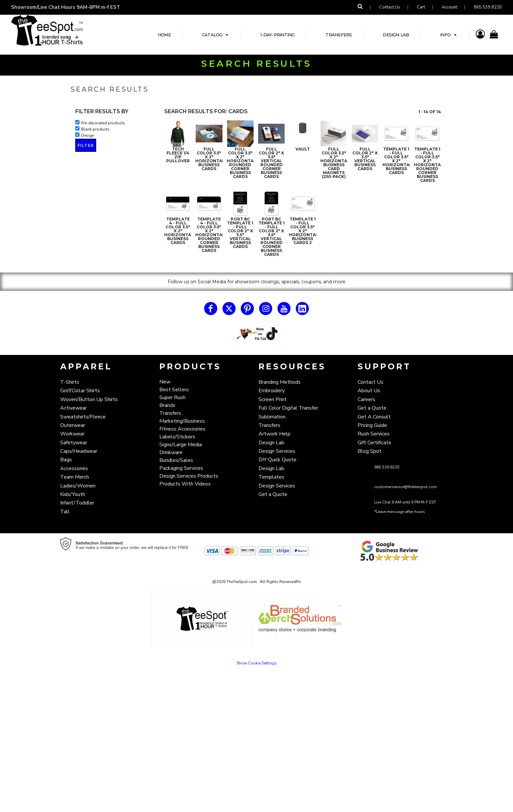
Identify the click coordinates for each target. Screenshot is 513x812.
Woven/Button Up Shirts (89, 399)
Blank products (95, 129)
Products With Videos (185, 484)
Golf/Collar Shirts (80, 391)
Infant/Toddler (77, 503)
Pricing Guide (372, 425)
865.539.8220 (488, 7)
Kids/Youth (73, 494)
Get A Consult (374, 417)
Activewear (73, 408)
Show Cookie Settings (257, 663)
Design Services (277, 451)
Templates (271, 477)
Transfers (170, 413)
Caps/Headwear (79, 451)
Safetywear (74, 443)
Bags (66, 460)
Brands (167, 405)
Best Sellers (174, 390)
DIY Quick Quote (277, 460)
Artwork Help (274, 434)
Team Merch (75, 477)
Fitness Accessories (182, 429)
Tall (65, 512)
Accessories (74, 468)
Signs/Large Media (181, 445)
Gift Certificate (374, 443)
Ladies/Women (78, 486)
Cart (421, 7)
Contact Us (390, 7)
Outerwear (73, 425)
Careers (366, 399)
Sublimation (272, 417)
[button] (257, 334)
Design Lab (271, 443)
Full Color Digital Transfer (288, 408)
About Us (369, 391)
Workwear (72, 434)
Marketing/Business (182, 421)
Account (449, 7)
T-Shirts (70, 382)
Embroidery (272, 391)
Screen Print (273, 399)
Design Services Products (189, 476)
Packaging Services (181, 468)
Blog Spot (370, 451)
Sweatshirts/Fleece (83, 417)
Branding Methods (280, 382)
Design (88, 135)
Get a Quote (273, 494)
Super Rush (172, 397)
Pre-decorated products (103, 123)
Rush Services (374, 434)
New (165, 382)
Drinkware (171, 452)
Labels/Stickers (177, 437)
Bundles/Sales (176, 460)
